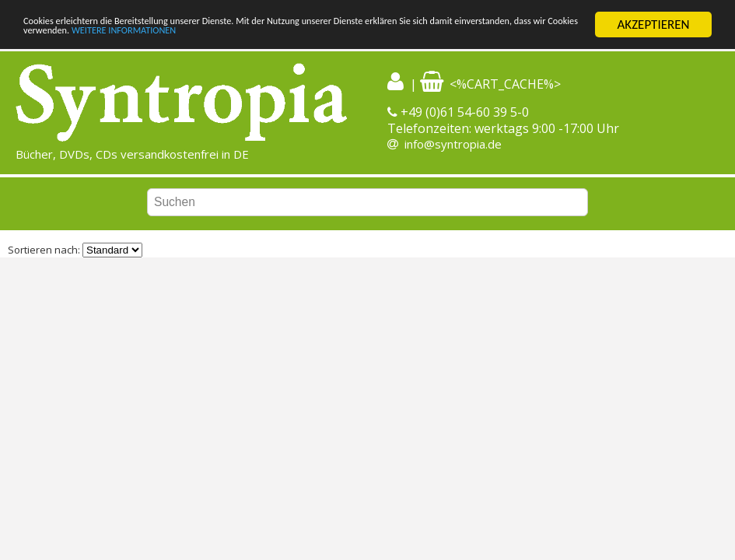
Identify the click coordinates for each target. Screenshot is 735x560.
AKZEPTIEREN (653, 24)
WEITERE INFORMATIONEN (371, 38)
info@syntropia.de (453, 144)
